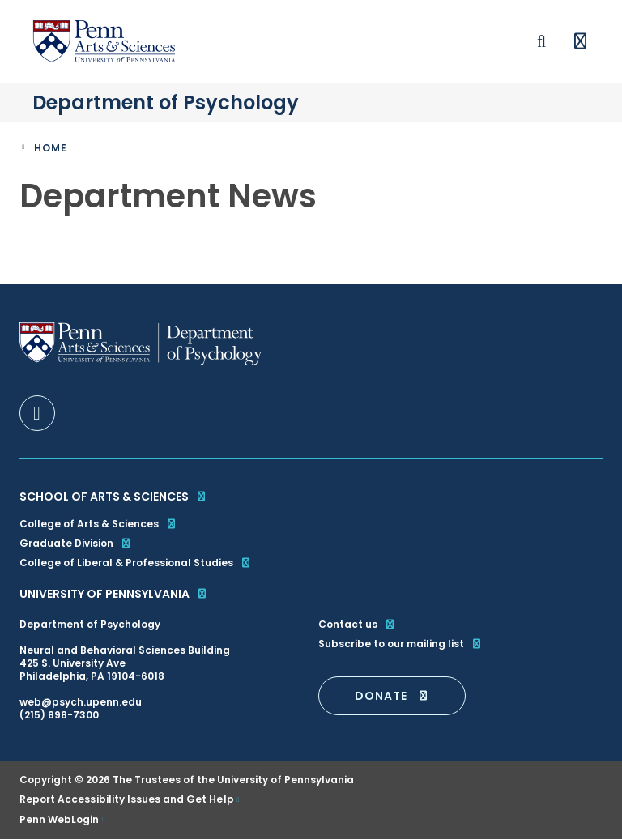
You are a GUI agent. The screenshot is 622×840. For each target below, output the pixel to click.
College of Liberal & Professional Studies (136, 563)
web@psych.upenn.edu (81, 702)
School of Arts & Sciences (113, 497)
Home (51, 148)
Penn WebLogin (60, 820)
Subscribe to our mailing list (400, 644)
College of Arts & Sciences (98, 524)
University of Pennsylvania (114, 594)
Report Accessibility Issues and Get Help (127, 799)
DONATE (392, 696)
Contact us (357, 625)
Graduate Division (76, 543)
